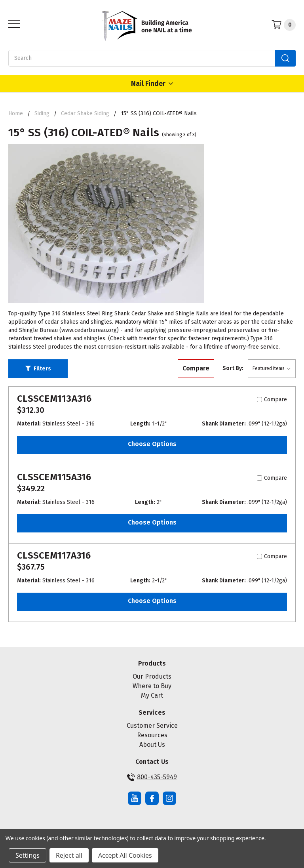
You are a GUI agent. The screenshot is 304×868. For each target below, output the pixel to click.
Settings (28, 855)
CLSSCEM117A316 (54, 555)
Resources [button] (152, 735)
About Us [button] (152, 745)
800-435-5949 (152, 777)
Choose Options (152, 444)
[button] (38, 369)
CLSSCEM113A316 (54, 399)
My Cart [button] (152, 695)
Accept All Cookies (125, 855)
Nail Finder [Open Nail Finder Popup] (152, 84)
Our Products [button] (152, 676)
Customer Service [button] (152, 726)
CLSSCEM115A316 (54, 477)
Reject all (69, 855)
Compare (196, 368)
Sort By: (233, 368)
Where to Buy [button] (152, 686)
